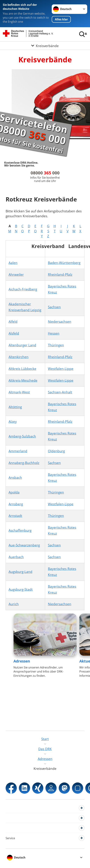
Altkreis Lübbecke (22, 369)
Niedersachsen (60, 322)
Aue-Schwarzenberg (24, 545)
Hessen (54, 333)
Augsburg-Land (20, 572)
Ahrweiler (16, 275)
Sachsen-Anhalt (60, 392)
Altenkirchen (19, 357)
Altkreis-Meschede (23, 380)
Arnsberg (16, 504)
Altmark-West (19, 392)
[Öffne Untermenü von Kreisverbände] (45, 46)
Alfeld (13, 322)
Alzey (13, 422)
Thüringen (56, 345)
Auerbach (16, 557)
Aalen (13, 263)
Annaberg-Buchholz (24, 463)
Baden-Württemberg (64, 263)
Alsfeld (14, 333)
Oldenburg (56, 451)
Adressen (22, 661)
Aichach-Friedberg (23, 289)
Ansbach (15, 478)
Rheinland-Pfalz (60, 275)
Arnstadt (15, 516)
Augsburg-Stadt (21, 589)
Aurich (14, 604)
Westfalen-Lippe (61, 369)
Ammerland (18, 451)
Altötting (15, 407)
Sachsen (54, 307)
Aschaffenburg (20, 530)
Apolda (14, 492)
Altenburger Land (22, 345)
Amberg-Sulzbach (22, 436)
